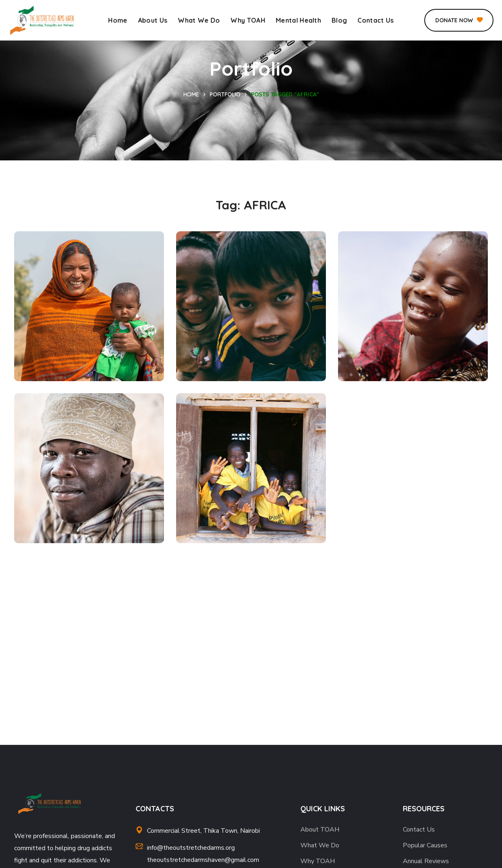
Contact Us (419, 830)
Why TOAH (318, 861)
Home (191, 94)
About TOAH (320, 830)
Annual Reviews (426, 861)
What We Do (320, 845)
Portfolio (225, 94)
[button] (459, 20)
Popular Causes (425, 845)
